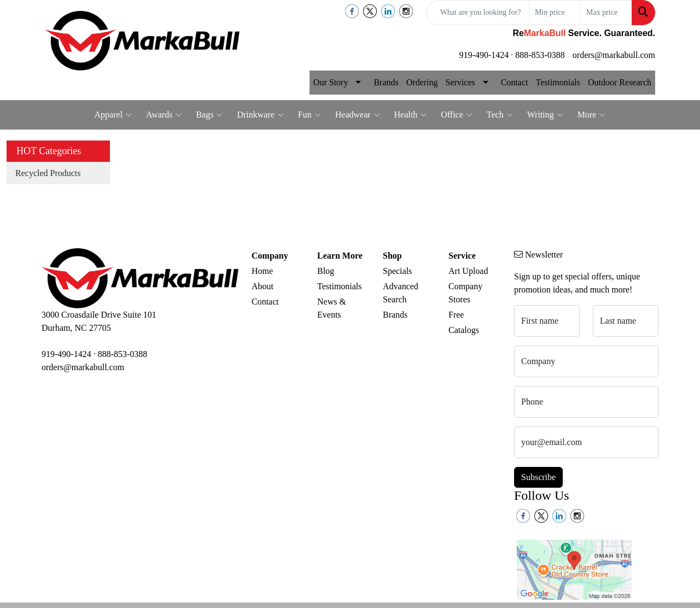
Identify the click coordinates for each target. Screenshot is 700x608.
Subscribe (538, 477)
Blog (326, 271)
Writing (545, 115)
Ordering (422, 82)
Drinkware (260, 115)
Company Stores (465, 293)
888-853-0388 (540, 55)
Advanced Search (401, 293)
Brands (386, 82)
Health (411, 115)
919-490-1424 (484, 55)
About (262, 286)
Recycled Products (48, 173)
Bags (209, 115)
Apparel (113, 115)
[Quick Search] (478, 13)
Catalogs (464, 330)
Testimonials (558, 82)
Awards (164, 115)
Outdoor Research (620, 82)
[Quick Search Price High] (606, 13)
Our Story (331, 82)
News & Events (332, 308)
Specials (397, 271)
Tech (500, 115)
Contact (515, 82)
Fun (310, 115)
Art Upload (468, 271)
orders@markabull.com (614, 55)
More (592, 115)
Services (460, 82)
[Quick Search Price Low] (555, 13)
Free (456, 315)
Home (262, 271)
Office (457, 115)
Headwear (358, 115)
